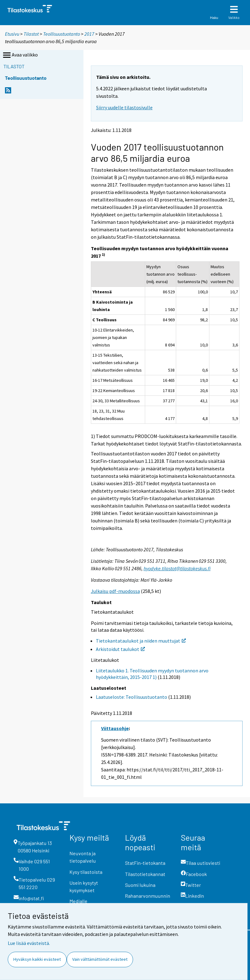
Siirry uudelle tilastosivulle (124, 107)
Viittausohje (115, 728)
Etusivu (12, 34)
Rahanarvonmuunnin (148, 896)
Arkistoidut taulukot (120, 649)
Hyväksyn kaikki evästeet (37, 959)
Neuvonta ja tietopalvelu (83, 857)
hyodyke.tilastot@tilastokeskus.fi (177, 568)
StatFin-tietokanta (145, 863)
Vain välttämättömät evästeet (100, 959)
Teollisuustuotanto (62, 34)
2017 (89, 34)
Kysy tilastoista (86, 872)
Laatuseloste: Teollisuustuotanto (132, 697)
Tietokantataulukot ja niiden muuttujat (141, 641)
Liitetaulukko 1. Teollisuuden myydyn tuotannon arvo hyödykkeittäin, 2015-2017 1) (152, 674)
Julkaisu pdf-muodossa (115, 591)
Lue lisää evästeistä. (29, 943)
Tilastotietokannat (145, 874)
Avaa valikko (20, 55)
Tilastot (31, 34)
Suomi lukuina (140, 885)
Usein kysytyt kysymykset (84, 886)
